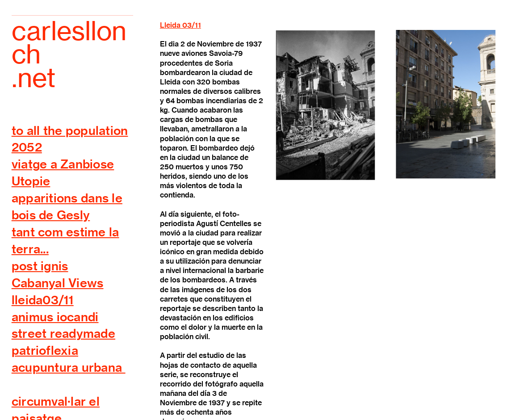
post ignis (40, 266)
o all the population (72, 130)
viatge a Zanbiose (63, 164)
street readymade (63, 333)
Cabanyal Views (58, 283)
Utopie (31, 181)
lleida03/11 (43, 300)
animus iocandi (55, 317)
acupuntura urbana (69, 367)
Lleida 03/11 (180, 25)
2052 (27, 147)
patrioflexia (45, 350)
